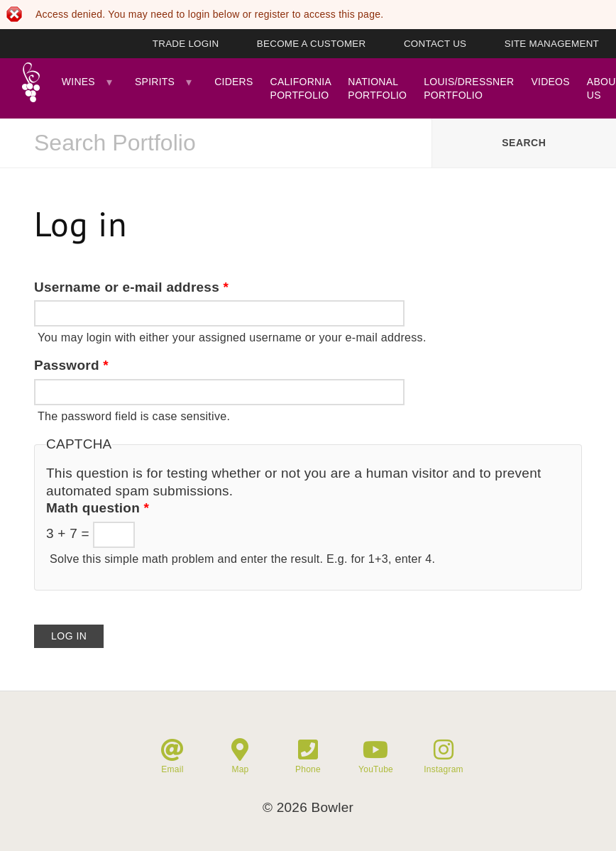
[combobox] (216, 143)
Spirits (155, 82)
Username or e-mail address (131, 287)
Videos (550, 82)
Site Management (552, 44)
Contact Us (435, 44)
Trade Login (186, 44)
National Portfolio (377, 88)
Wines (78, 82)
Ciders (233, 82)
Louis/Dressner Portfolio (469, 88)
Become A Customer (312, 44)
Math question (98, 508)
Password (71, 365)
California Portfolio (301, 88)
